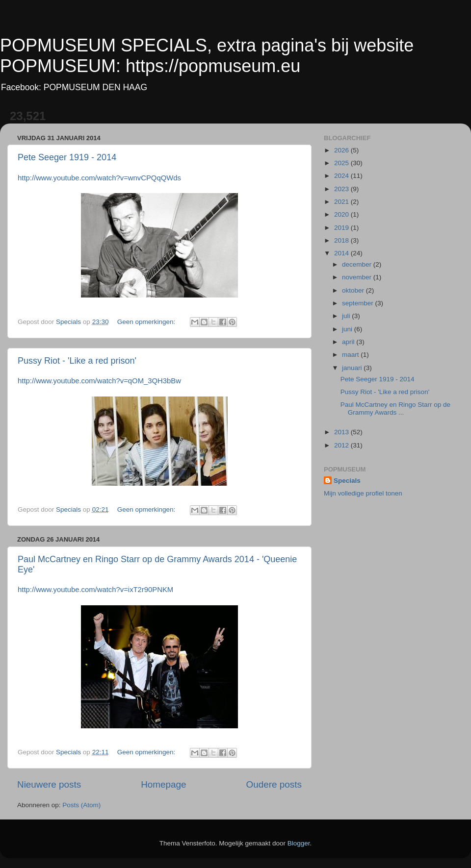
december (358, 264)
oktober (354, 290)
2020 (342, 214)
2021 (342, 202)
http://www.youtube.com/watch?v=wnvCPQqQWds (99, 178)
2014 (342, 253)
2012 (342, 445)
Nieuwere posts (49, 784)
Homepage (163, 784)
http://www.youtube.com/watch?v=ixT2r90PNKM (95, 590)
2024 (342, 176)
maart (351, 355)
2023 (342, 189)
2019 (342, 228)
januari (353, 368)
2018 (342, 240)
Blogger (299, 843)
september (359, 303)
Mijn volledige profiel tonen (363, 493)
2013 (342, 432)
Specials (347, 481)
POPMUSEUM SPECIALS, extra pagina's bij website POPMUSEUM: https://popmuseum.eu (207, 56)
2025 (342, 163)
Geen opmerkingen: (147, 322)
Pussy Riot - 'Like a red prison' (77, 361)
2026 (342, 150)
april (349, 342)
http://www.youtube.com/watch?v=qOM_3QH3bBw (99, 381)
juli (347, 316)
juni (348, 329)
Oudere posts (274, 784)
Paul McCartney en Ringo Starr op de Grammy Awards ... (395, 409)
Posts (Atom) (81, 805)
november (358, 277)
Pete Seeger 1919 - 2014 (67, 157)
